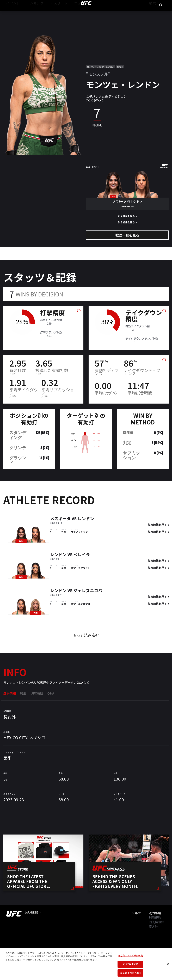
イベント (12, 13)
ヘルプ (136, 913)
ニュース (70, 13)
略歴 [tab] (23, 693)
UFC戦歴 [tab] (37, 693)
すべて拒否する (130, 964)
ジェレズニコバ (88, 591)
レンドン (86, 519)
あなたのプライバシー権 (130, 955)
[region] (86, 964)
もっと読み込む (86, 636)
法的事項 (155, 913)
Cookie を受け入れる (130, 973)
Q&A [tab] (51, 693)
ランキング (31, 13)
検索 (152, 13)
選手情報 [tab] (10, 693)
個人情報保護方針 (156, 924)
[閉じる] (168, 964)
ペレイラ (82, 555)
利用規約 (155, 917)
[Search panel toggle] (161, 13)
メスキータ (60, 519)
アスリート (51, 13)
